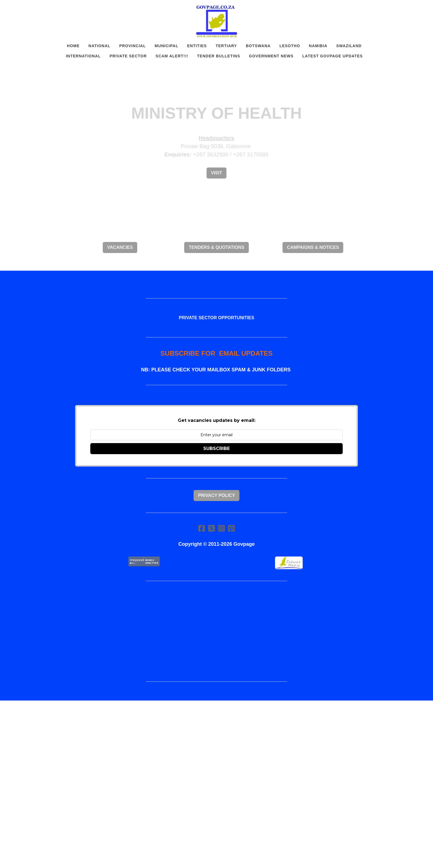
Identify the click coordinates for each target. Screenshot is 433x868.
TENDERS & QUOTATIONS (216, 247)
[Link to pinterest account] (231, 528)
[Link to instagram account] (221, 528)
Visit (216, 173)
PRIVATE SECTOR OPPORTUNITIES (217, 318)
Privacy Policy (216, 495)
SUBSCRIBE (216, 448)
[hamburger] (51, 9)
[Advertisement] (216, 631)
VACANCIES (120, 247)
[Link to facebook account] (202, 528)
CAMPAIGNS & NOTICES (313, 247)
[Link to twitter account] (212, 528)
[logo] (216, 22)
